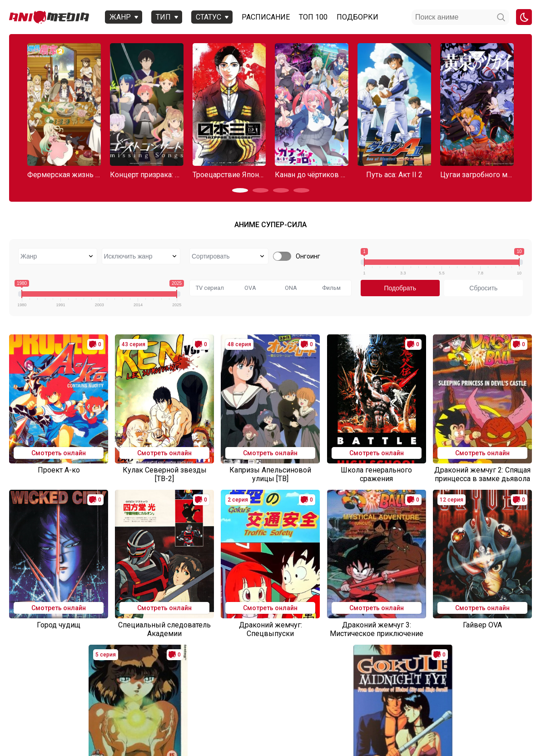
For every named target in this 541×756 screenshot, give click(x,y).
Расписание (263, 17)
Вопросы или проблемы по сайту (165, 718)
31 (371, 679)
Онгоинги (93, 718)
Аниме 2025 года (44, 718)
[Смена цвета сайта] (524, 17)
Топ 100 (310, 17)
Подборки (355, 17)
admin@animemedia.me (126, 734)
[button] (240, 190)
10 (334, 679)
